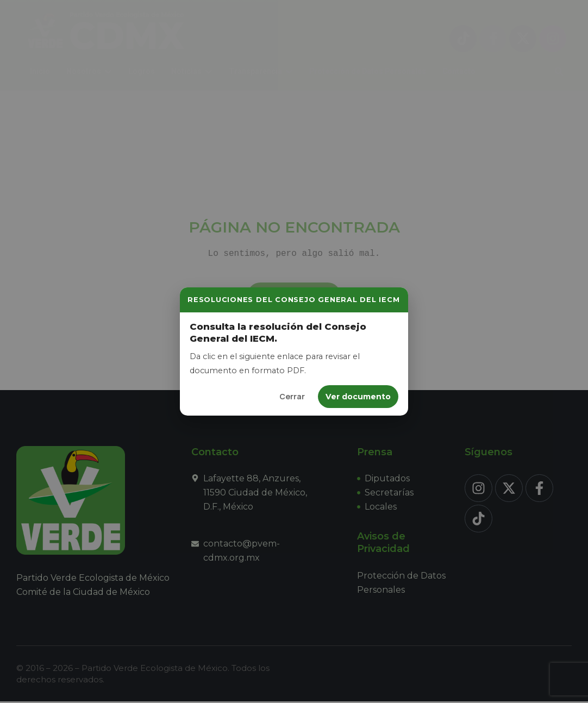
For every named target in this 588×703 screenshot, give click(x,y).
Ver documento (358, 397)
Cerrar (292, 396)
